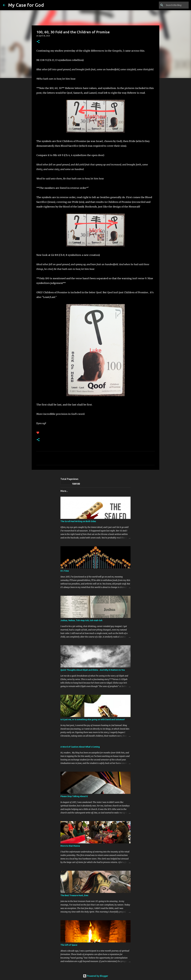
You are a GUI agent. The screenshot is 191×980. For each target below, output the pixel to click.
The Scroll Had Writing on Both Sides (78, 521)
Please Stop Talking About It (74, 796)
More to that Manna (70, 846)
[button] (38, 42)
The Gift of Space (69, 945)
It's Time (65, 571)
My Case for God (26, 5)
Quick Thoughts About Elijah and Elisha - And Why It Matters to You (93, 670)
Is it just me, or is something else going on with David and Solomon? (93, 719)
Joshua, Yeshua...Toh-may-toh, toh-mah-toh (81, 620)
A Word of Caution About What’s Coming (80, 747)
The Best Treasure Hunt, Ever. (75, 895)
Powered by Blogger (95, 976)
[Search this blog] (173, 5)
